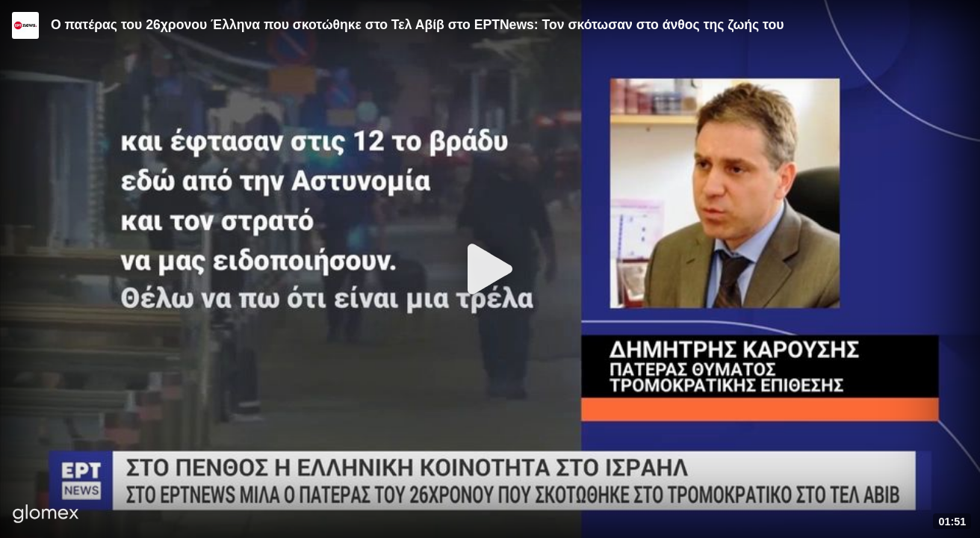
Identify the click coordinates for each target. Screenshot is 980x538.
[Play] (490, 269)
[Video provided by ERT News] (25, 25)
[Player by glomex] (46, 515)
